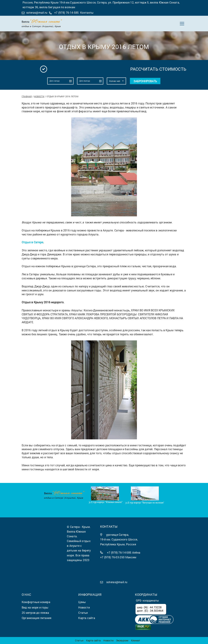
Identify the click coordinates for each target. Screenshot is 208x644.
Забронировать (145, 81)
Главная (27, 96)
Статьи (79, 640)
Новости (39, 96)
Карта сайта (93, 640)
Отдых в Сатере (32, 242)
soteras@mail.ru (37, 13)
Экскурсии (122, 640)
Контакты (87, 13)
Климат (136, 640)
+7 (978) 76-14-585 (67, 13)
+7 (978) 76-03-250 (112, 557)
